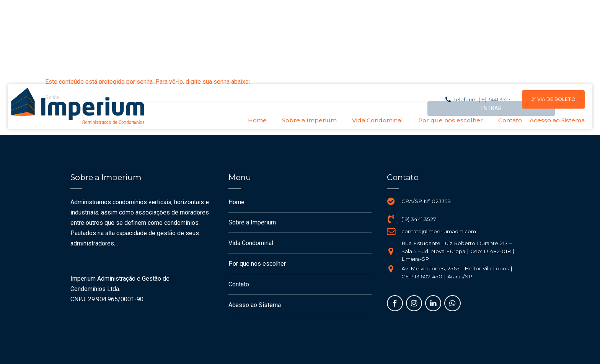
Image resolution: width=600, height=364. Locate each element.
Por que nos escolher (451, 120)
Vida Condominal (377, 120)
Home (257, 120)
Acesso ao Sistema (557, 120)
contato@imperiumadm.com (439, 231)
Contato (510, 120)
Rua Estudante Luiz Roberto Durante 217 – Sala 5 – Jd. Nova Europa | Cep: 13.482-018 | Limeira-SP (458, 251)
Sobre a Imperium (309, 120)
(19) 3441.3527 (419, 219)
